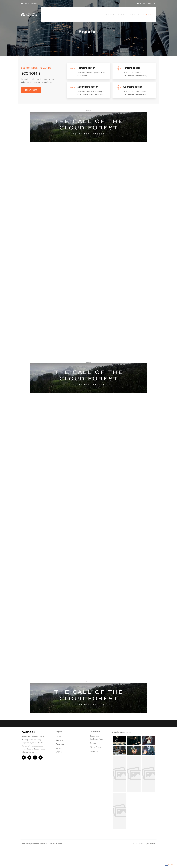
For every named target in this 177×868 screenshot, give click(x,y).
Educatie (137, 12)
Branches (151, 12)
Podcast (123, 12)
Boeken (110, 12)
